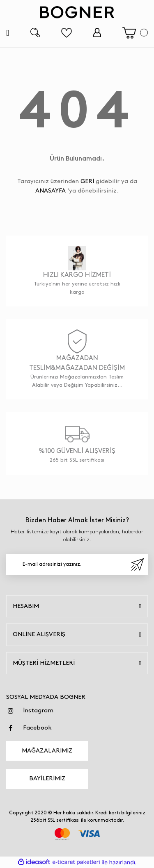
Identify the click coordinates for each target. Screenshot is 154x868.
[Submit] (138, 564)
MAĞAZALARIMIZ (47, 751)
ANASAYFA (51, 191)
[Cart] (135, 33)
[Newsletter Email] (77, 564)
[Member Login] (97, 33)
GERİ (87, 181)
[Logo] (77, 12)
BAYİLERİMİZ (47, 779)
